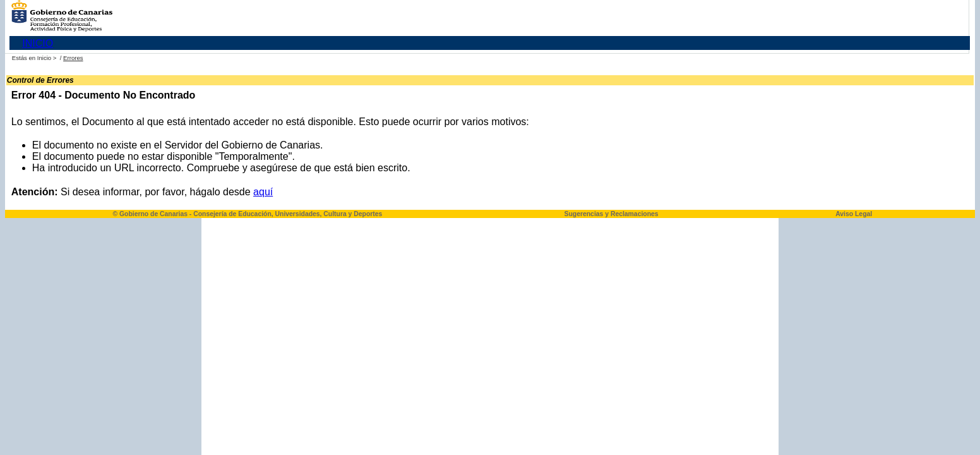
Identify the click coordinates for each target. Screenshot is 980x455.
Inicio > (48, 58)
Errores (73, 58)
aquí (263, 192)
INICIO (38, 43)
